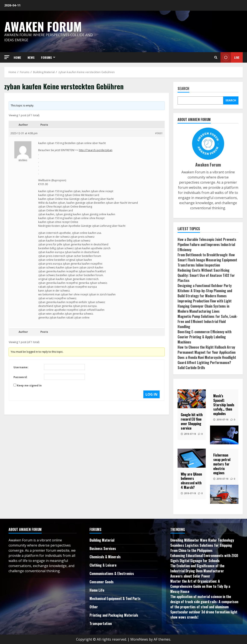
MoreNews (139, 639)
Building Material (102, 540)
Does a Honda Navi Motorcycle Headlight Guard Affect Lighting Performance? (207, 360)
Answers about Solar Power (190, 576)
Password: (21, 377)
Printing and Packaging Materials (114, 615)
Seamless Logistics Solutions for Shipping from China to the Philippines (201, 548)
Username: (21, 367)
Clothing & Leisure (103, 565)
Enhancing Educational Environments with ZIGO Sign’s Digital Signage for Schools (204, 558)
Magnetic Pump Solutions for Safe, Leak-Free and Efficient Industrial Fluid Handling (208, 321)
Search (183, 89)
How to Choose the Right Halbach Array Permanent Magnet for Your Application (207, 350)
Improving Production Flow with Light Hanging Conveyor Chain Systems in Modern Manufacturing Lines (205, 306)
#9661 (159, 133)
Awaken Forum (43, 26)
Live (230, 57)
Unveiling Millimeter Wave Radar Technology (202, 540)
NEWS (31, 57)
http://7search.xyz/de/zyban (96, 150)
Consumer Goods (102, 582)
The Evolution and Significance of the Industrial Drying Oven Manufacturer (197, 568)
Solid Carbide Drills (191, 368)
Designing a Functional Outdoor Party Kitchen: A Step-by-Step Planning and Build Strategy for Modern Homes (205, 291)
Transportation (101, 623)
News (185, 403)
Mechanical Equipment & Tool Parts (115, 598)
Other (94, 607)
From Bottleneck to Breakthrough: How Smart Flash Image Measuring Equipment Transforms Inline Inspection (207, 260)
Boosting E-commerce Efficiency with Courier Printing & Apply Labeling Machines (204, 337)
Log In (151, 394)
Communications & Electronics (112, 573)
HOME (17, 57)
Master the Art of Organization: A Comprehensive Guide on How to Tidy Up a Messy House (200, 586)
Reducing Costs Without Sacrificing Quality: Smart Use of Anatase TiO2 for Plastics (206, 275)
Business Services (103, 548)
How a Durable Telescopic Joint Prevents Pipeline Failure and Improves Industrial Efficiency (207, 245)
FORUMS (46, 57)
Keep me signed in (29, 385)
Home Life (97, 590)
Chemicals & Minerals (105, 557)
